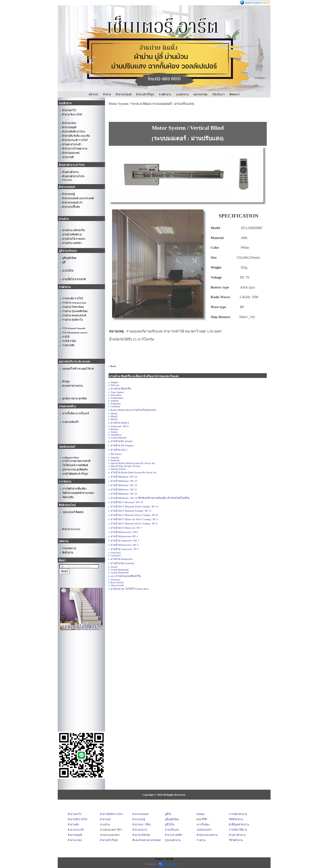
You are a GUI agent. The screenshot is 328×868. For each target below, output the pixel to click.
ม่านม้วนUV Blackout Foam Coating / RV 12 (135, 506)
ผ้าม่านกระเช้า (76, 830)
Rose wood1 (117, 585)
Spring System (118, 469)
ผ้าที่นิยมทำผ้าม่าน (239, 824)
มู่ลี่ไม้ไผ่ (169, 824)
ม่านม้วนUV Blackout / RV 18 (127, 502)
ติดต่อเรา (235, 94)
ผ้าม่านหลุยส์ (75, 835)
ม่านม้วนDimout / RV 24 (124, 477)
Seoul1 (114, 567)
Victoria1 (116, 580)
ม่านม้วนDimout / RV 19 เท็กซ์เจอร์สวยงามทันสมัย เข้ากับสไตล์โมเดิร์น (150, 498)
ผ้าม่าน (107, 94)
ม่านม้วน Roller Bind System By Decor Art (134, 472)
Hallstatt (115, 460)
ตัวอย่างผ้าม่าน (237, 835)
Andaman (116, 403)
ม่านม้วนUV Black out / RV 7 (127, 528)
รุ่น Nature (116, 454)
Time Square (117, 392)
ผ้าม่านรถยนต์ (124, 94)
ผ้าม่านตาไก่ (75, 814)
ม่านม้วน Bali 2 (119, 450)
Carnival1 (116, 555)
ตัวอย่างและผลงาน (207, 835)
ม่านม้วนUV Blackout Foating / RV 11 (131, 511)
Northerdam (117, 398)
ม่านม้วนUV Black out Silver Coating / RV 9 (134, 519)
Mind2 (114, 416)
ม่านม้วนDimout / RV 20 (124, 494)
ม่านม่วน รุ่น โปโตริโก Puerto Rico (130, 589)
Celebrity (116, 406)
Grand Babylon (119, 438)
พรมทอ (201, 814)
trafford (115, 401)
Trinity (114, 432)
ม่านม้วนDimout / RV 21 (124, 489)
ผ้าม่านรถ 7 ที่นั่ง (142, 824)
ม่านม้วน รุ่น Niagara (122, 445)
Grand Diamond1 (120, 572)
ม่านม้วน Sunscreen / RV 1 (125, 549)
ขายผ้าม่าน (165, 94)
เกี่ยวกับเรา (218, 94)
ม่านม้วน (105, 824)
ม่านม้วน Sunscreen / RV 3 (125, 540)
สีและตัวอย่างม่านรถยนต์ (147, 840)
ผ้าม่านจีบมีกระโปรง (111, 814)
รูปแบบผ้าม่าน (173, 840)
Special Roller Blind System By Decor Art (133, 463)
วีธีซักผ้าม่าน (236, 819)
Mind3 (114, 419)
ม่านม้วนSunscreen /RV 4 (124, 536)
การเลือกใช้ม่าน (238, 830)
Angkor (115, 382)
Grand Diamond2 (120, 570)
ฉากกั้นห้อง (203, 824)
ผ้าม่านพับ (73, 824)
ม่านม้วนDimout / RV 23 (124, 481)
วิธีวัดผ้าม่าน (236, 840)
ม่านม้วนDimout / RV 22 (124, 485)
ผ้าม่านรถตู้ (139, 819)
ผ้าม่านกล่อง (75, 840)
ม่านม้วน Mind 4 (120, 423)
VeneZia (115, 457)
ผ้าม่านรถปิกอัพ (141, 835)
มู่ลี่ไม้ (168, 814)
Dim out (115, 385)
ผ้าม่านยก (105, 819)
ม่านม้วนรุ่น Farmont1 (123, 563)
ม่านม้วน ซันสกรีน (121, 389)
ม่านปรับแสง (172, 830)
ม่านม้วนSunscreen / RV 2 (125, 545)
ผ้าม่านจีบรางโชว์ (78, 819)
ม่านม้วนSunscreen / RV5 (124, 532)
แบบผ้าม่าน (182, 94)
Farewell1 (116, 553)
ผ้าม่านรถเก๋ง (140, 830)
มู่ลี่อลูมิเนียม (172, 819)
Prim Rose (116, 395)
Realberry (116, 435)
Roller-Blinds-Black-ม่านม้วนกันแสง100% (134, 410)
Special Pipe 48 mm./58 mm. (126, 466)
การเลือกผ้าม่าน (238, 814)
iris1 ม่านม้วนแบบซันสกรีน (126, 576)
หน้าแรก (94, 94)
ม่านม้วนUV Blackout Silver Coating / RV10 (134, 515)
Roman (114, 429)
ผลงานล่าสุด (200, 94)
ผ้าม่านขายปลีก (174, 835)
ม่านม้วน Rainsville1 (122, 559)
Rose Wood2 (117, 582)
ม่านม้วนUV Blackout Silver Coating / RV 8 (134, 523)
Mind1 (114, 413)
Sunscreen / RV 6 (120, 426)
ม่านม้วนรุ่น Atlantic (122, 441)
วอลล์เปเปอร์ (204, 830)
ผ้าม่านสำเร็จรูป (145, 94)
